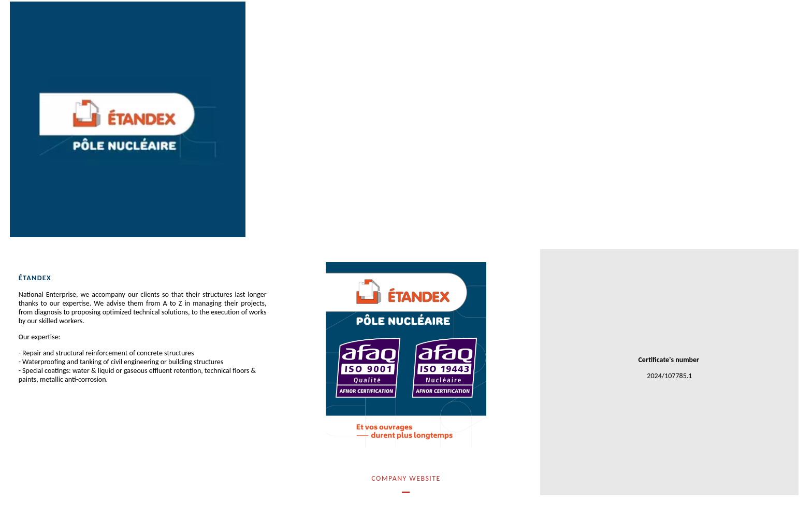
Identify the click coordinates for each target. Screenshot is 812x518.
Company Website (406, 478)
